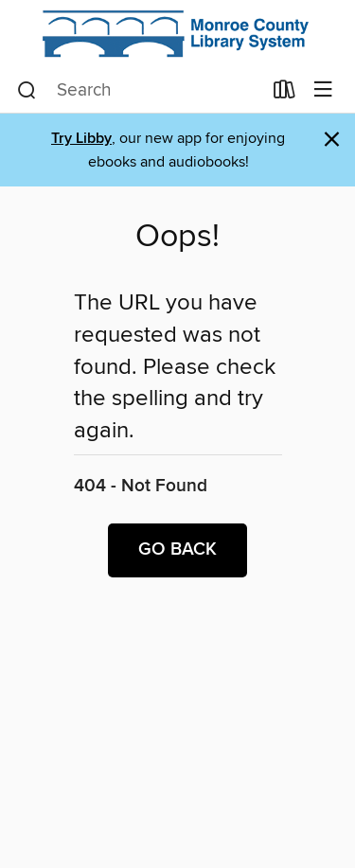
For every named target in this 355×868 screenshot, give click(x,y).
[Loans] (284, 94)
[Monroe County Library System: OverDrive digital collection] (177, 34)
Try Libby (81, 139)
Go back (177, 550)
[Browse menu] (323, 90)
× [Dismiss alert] (332, 140)
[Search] (27, 91)
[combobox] (139, 91)
